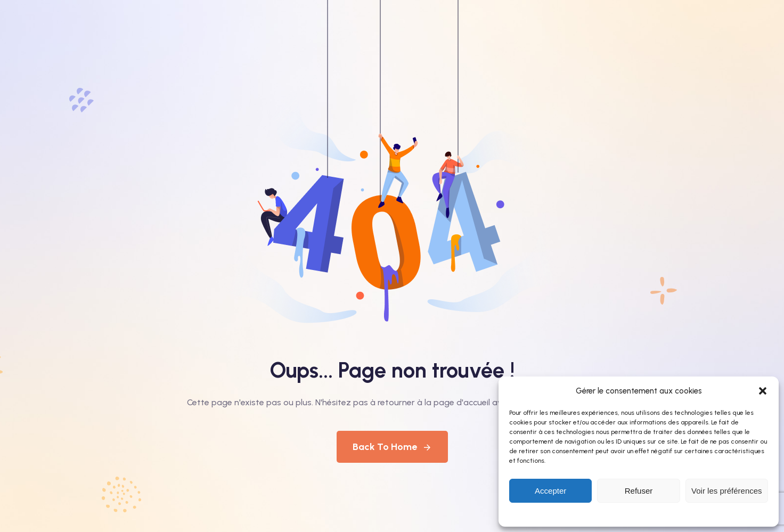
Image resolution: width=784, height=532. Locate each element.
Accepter (550, 491)
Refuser (639, 491)
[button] (763, 391)
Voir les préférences (727, 491)
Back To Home (392, 447)
